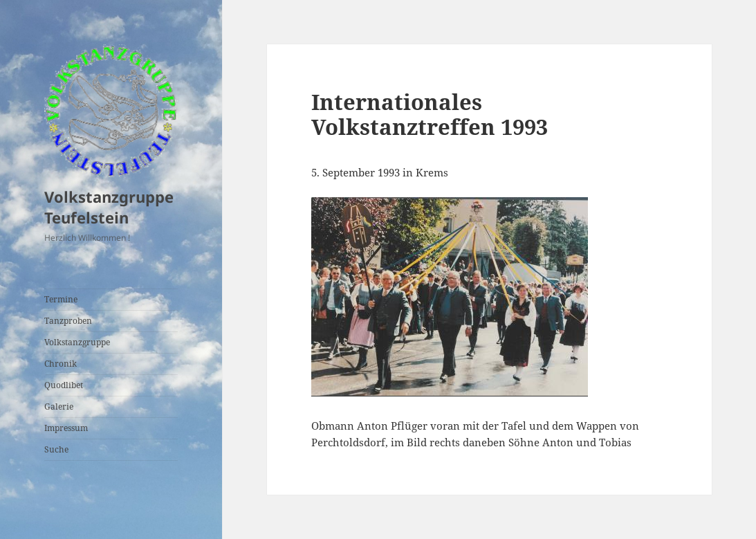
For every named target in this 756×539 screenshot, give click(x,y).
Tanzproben (68, 321)
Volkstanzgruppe (77, 342)
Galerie (59, 406)
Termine (61, 299)
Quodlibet (64, 385)
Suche (56, 449)
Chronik (61, 364)
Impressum (66, 428)
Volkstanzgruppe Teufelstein (109, 207)
